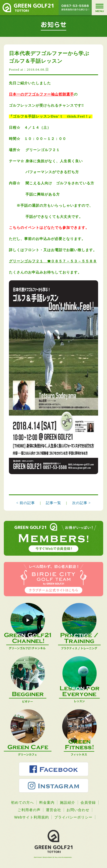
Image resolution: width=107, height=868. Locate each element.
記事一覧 (54, 503)
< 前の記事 (26, 503)
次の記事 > (81, 503)
